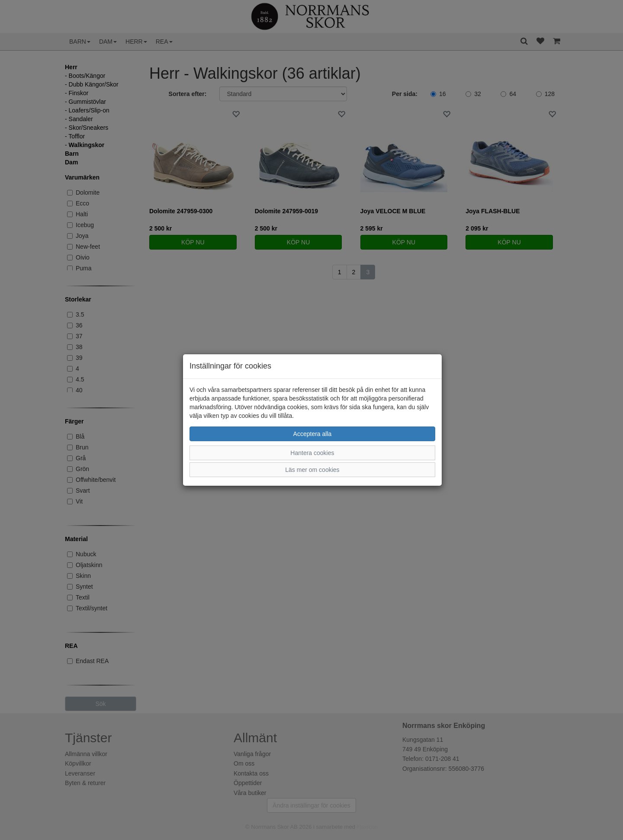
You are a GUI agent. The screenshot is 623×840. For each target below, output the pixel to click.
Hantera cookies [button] (312, 453)
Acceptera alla (313, 434)
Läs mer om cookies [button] (312, 470)
